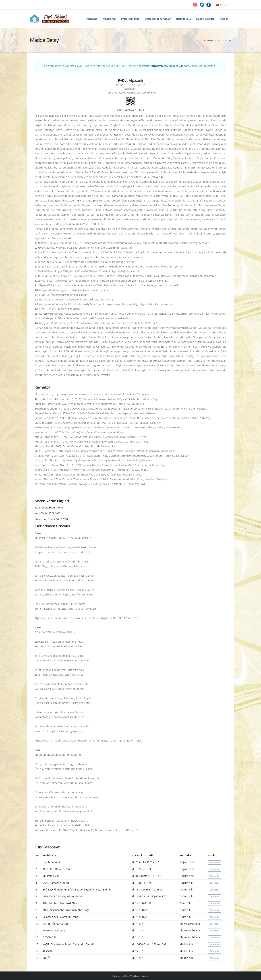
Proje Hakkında (130, 19)
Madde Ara (109, 19)
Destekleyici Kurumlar (158, 19)
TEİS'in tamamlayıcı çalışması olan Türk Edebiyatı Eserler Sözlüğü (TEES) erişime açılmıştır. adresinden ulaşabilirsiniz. (129, 66)
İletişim (224, 19)
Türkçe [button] (222, 5)
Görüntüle (215, 862)
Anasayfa (92, 19)
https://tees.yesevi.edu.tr (167, 66)
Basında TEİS (184, 19)
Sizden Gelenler (205, 19)
